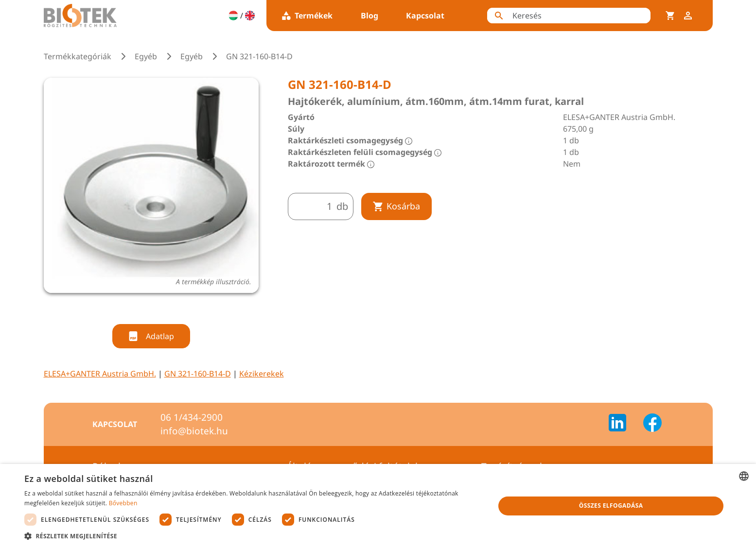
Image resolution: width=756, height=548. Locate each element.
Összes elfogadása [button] (611, 505)
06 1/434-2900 (192, 417)
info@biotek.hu (194, 431)
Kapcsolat (425, 16)
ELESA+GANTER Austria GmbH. (100, 374)
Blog (369, 16)
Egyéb (146, 56)
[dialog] (378, 506)
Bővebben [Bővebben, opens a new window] (123, 503)
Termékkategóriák (78, 56)
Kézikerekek (262, 374)
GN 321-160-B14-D (198, 374)
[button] (253, 536)
